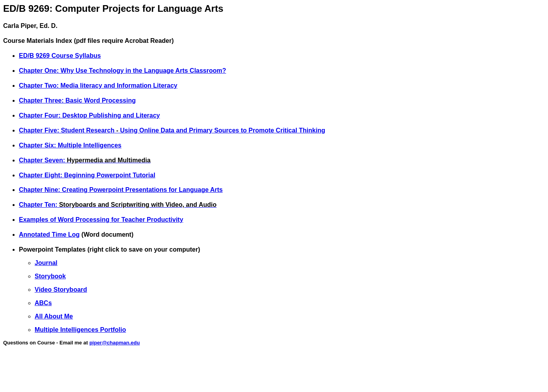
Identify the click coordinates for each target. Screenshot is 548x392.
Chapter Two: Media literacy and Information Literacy (98, 86)
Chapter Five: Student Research (67, 130)
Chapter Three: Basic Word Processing (77, 100)
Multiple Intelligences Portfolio (80, 330)
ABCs (43, 303)
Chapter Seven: (43, 160)
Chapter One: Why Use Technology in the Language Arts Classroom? (122, 71)
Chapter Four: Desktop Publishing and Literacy (89, 115)
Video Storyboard (61, 290)
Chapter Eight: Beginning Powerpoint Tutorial (87, 175)
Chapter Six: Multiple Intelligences (70, 145)
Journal (46, 263)
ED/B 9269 (35, 56)
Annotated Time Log (49, 235)
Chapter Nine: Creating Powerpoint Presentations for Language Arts (121, 190)
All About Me (54, 316)
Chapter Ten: (118, 205)
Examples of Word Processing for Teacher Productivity (101, 220)
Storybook (50, 276)
